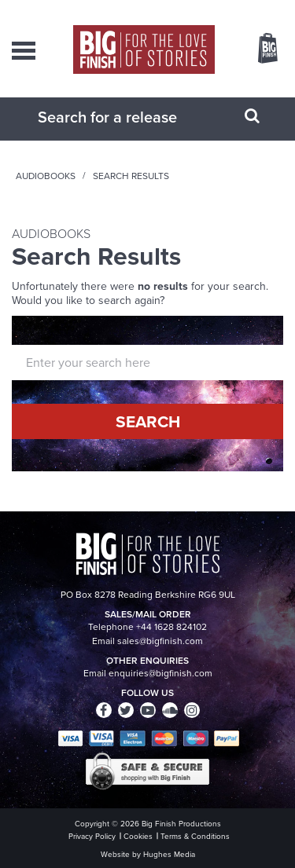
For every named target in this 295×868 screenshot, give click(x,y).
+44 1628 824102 (171, 627)
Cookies (138, 836)
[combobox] (128, 117)
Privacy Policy (92, 836)
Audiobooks (46, 176)
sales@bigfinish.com (160, 641)
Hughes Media (169, 854)
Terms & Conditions (195, 836)
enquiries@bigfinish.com (160, 673)
